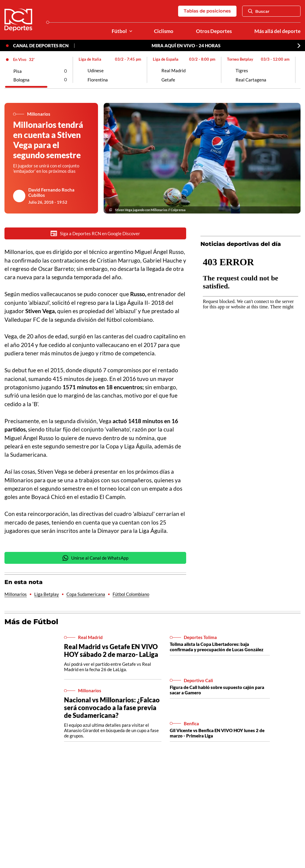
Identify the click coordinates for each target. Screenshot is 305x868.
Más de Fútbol (31, 622)
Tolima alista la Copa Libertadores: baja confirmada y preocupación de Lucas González (217, 647)
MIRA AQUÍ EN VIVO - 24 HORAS (186, 45)
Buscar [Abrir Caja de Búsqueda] (259, 11)
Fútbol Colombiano (131, 594)
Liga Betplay (47, 594)
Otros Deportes (214, 31)
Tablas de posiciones (207, 11)
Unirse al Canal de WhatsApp (95, 558)
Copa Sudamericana (86, 594)
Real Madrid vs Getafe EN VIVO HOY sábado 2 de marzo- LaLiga (111, 650)
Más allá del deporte (277, 31)
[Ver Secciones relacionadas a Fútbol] (131, 31)
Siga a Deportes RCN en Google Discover (95, 233)
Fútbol (119, 31)
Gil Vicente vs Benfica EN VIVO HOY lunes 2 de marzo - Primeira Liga (217, 733)
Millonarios (16, 594)
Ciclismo (164, 31)
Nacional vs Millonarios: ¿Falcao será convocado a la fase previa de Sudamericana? (112, 708)
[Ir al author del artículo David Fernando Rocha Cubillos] (19, 196)
